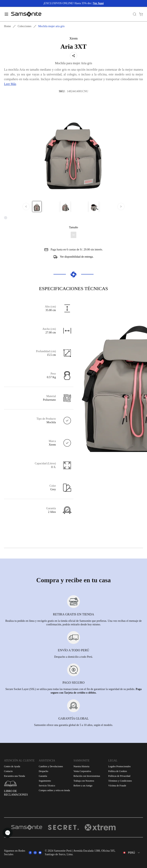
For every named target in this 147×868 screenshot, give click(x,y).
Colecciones (24, 26)
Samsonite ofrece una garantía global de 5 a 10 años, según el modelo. (73, 725)
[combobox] (132, 853)
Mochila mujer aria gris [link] (51, 26)
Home (7, 26)
